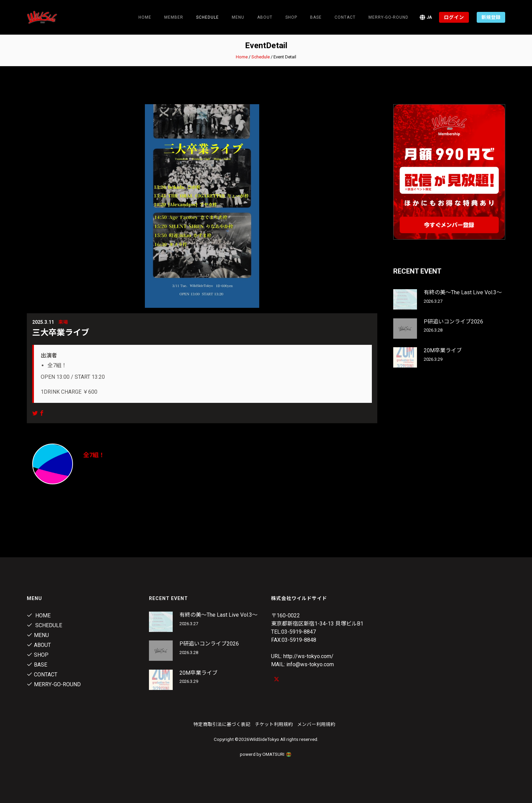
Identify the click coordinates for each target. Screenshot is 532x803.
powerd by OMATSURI (266, 754)
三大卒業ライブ (61, 333)
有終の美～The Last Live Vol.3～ (463, 292)
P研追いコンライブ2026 (453, 322)
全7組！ (94, 455)
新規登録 (491, 17)
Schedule (261, 57)
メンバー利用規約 (316, 724)
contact (345, 17)
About (265, 17)
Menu (238, 17)
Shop (291, 17)
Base (316, 17)
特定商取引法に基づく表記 (222, 724)
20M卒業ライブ (443, 350)
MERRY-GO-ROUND (388, 17)
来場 (63, 322)
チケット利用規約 (274, 724)
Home (145, 17)
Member (174, 17)
